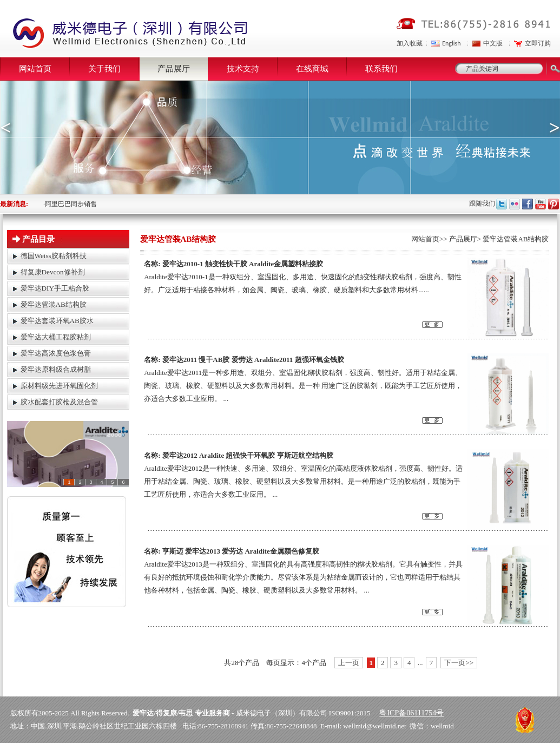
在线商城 (312, 69)
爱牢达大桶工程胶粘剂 (56, 337)
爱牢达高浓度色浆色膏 (56, 353)
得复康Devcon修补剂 (53, 272)
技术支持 (243, 69)
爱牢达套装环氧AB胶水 (57, 321)
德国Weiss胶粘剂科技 (54, 256)
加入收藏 (410, 43)
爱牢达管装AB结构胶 (54, 304)
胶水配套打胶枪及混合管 (59, 402)
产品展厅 (174, 69)
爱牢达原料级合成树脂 (56, 369)
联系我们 (381, 69)
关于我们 (104, 69)
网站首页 (35, 69)
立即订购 (538, 43)
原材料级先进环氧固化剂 (59, 386)
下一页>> (459, 663)
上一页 (349, 663)
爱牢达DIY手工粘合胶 (55, 288)
